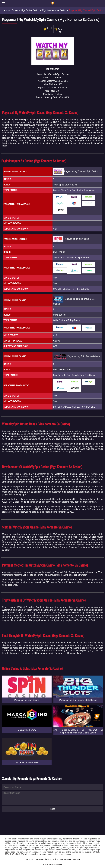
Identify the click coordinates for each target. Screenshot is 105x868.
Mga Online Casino (30, 10)
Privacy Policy (52, 859)
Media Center (65, 859)
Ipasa (52, 809)
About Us (29, 859)
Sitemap (76, 859)
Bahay (15, 10)
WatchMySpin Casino (57, 81)
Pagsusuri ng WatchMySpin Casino (86, 10)
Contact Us (40, 859)
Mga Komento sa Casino (54, 10)
